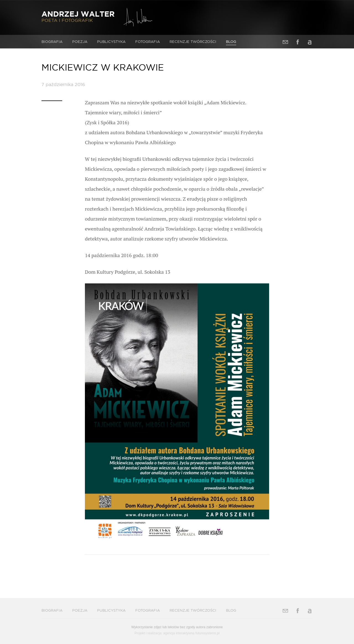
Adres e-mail (285, 42)
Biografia (52, 42)
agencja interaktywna (179, 633)
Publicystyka (111, 42)
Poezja (80, 42)
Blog (231, 42)
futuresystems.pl (207, 633)
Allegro (310, 42)
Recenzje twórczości (193, 42)
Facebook (298, 42)
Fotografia (148, 42)
